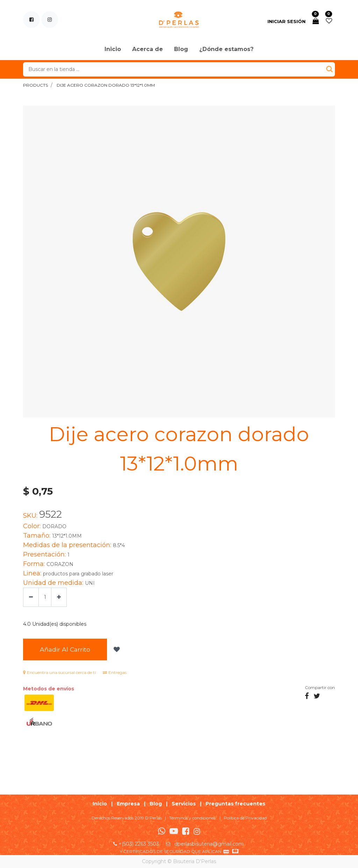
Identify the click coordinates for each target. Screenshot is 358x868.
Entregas (115, 673)
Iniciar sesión (287, 21)
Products (35, 85)
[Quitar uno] (31, 597)
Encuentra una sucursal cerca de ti (59, 673)
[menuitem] (113, 50)
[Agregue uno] (59, 597)
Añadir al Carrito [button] (68, 650)
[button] (121, 650)
